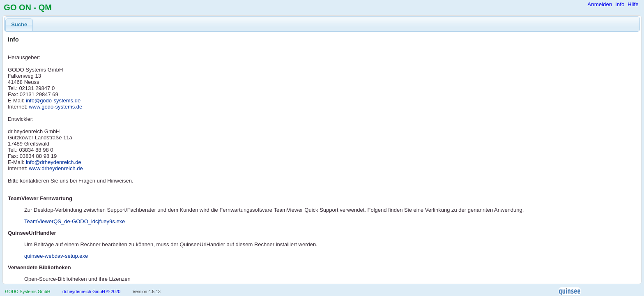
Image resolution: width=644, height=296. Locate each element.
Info (620, 4)
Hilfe (633, 4)
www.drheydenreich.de (56, 168)
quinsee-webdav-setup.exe (56, 256)
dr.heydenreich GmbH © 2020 (91, 291)
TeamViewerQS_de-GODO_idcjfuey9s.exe (75, 221)
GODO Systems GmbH (28, 291)
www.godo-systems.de (55, 107)
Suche (19, 24)
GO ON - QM (28, 7)
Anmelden (600, 4)
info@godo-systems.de (53, 101)
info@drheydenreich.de (54, 162)
